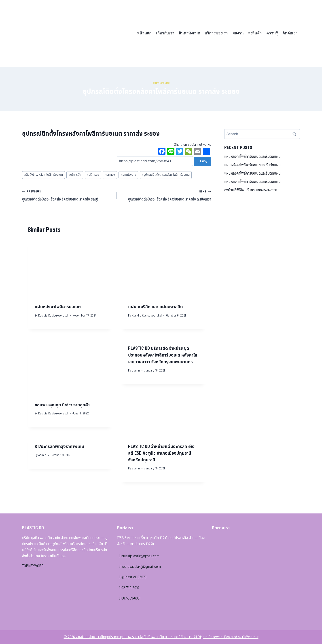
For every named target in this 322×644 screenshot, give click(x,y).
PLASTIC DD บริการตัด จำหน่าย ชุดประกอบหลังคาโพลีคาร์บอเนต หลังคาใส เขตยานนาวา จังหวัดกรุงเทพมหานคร (163, 355)
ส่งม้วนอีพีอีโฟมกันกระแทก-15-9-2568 (251, 190)
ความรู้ (272, 33)
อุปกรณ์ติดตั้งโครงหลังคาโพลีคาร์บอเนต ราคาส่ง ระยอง (91, 134)
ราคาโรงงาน (128, 175)
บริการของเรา (216, 33)
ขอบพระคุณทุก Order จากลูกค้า (62, 405)
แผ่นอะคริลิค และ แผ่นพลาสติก (156, 307)
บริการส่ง (93, 175)
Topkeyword (161, 83)
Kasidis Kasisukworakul (53, 316)
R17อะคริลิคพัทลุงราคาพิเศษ (59, 447)
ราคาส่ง (110, 175)
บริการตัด (75, 175)
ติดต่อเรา (290, 33)
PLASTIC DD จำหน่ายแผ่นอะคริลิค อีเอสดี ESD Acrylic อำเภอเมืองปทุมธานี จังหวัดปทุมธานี (161, 453)
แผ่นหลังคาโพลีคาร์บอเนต (58, 307)
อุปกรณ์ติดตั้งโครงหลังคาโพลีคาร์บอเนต (166, 175)
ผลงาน (238, 33)
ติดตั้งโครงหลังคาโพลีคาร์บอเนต (43, 175)
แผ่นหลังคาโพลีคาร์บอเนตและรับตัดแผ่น (252, 157)
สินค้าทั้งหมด (190, 33)
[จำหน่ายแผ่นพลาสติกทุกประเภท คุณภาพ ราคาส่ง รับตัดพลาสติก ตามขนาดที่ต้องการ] (53, 33)
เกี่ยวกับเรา (165, 33)
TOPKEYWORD (33, 566)
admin (136, 371)
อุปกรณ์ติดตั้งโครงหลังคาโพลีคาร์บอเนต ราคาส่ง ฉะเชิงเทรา (166, 195)
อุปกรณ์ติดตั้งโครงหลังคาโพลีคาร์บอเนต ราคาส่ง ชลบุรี (67, 195)
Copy (202, 161)
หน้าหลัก (144, 33)
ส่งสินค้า (255, 33)
